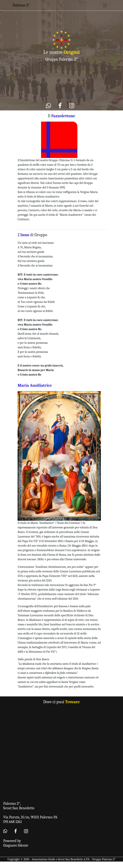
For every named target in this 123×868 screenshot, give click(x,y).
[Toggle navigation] (105, 5)
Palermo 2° (21, 5)
